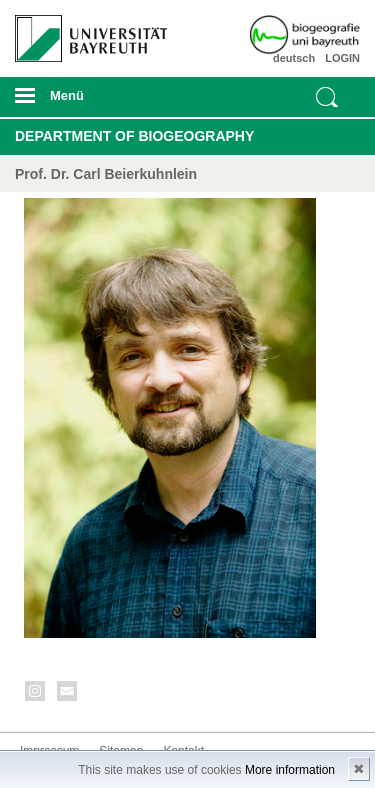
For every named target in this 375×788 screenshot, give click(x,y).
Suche (327, 97)
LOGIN (342, 58)
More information (290, 770)
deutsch (294, 58)
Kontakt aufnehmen (68, 694)
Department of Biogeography (134, 136)
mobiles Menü (83, 102)
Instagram (36, 694)
